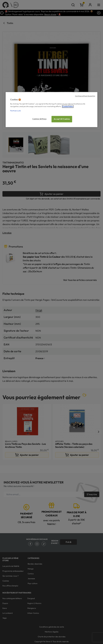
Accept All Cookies (62, 119)
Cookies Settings (39, 119)
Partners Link (16, 111)
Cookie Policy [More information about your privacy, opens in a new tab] (68, 107)
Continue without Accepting (85, 96)
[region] (51, 110)
